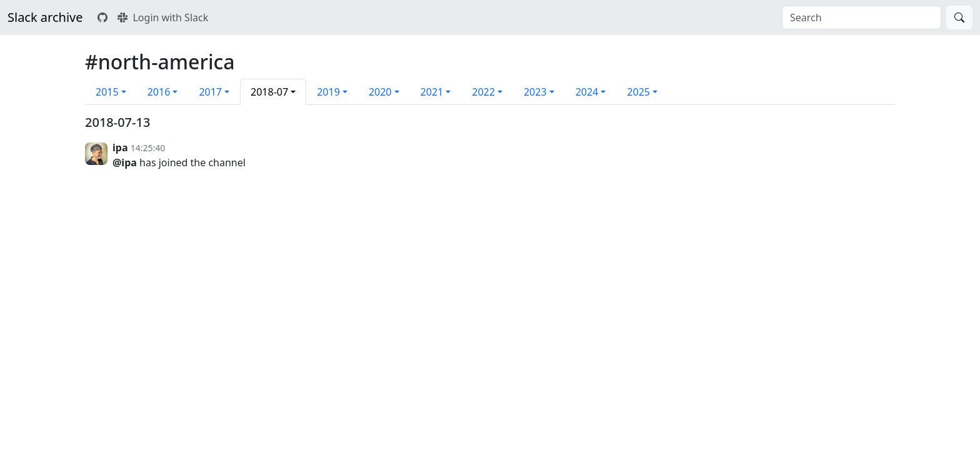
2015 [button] (107, 92)
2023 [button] (535, 92)
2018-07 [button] (269, 92)
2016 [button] (159, 92)
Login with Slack (163, 17)
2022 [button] (483, 92)
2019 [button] (328, 92)
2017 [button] (210, 92)
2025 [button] (638, 92)
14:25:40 (148, 148)
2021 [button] (432, 92)
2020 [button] (380, 92)
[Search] (959, 17)
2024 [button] (587, 92)
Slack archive (45, 17)
